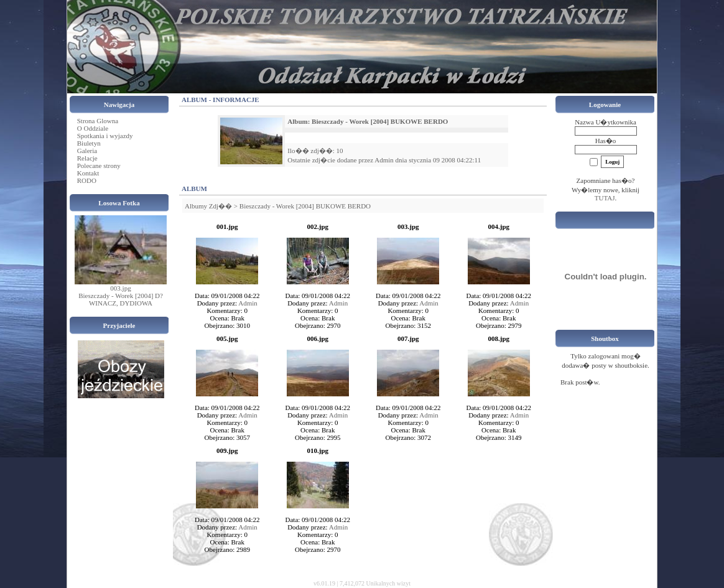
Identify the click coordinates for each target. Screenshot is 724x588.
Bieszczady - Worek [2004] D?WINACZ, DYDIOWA (121, 299)
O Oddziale (93, 128)
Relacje (87, 158)
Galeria (87, 151)
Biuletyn (89, 143)
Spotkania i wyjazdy (105, 136)
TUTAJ (605, 198)
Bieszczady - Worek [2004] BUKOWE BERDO (305, 206)
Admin (384, 160)
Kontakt (88, 173)
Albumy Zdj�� (208, 206)
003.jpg (120, 288)
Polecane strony (99, 166)
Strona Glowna (98, 121)
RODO (87, 180)
